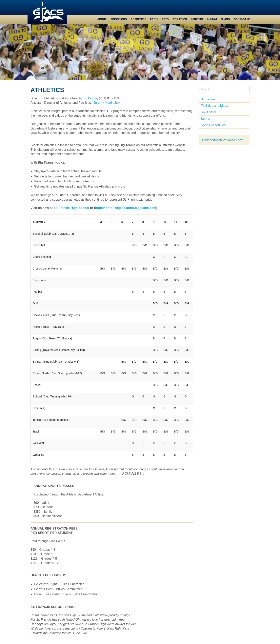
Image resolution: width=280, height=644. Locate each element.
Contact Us (242, 19)
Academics (139, 19)
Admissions (119, 19)
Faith (154, 19)
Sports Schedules (213, 125)
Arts (165, 19)
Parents (197, 19)
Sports (205, 119)
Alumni (212, 19)
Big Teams (208, 99)
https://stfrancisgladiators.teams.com (126, 208)
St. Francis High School (71, 208)
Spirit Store (209, 112)
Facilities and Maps (214, 106)
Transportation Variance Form (222, 140)
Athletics (180, 19)
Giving (225, 19)
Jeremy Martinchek (107, 103)
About (102, 19)
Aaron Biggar (88, 98)
